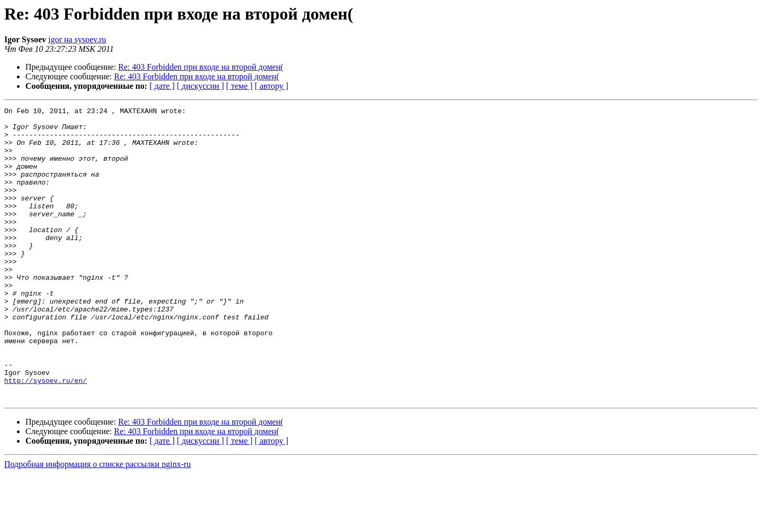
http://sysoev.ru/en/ (46, 436)
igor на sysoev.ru (77, 39)
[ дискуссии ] (200, 86)
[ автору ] (271, 86)
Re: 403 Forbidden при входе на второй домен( (201, 67)
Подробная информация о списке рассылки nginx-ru (98, 523)
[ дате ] (162, 86)
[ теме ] (239, 86)
